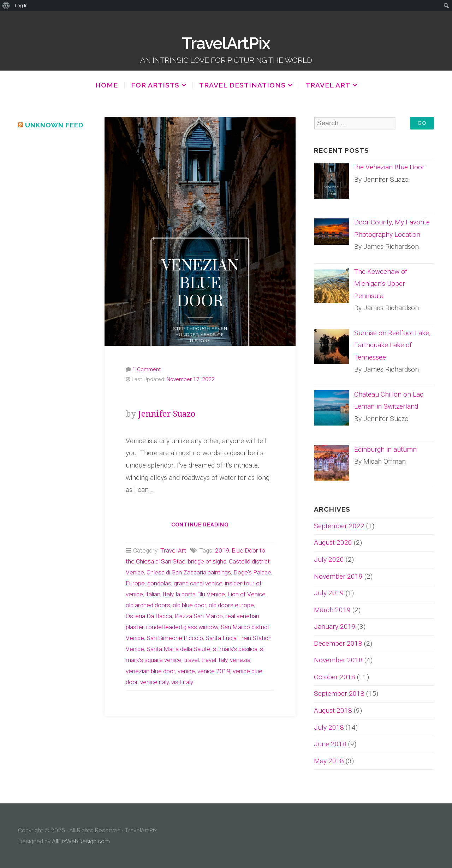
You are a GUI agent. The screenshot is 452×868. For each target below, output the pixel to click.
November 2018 (338, 660)
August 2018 (333, 710)
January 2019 (335, 626)
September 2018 (339, 694)
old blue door (189, 605)
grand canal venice (198, 583)
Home (107, 85)
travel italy (214, 660)
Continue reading (204, 527)
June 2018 (330, 744)
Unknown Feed (54, 125)
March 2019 (332, 610)
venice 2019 (214, 671)
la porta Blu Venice (200, 594)
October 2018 (335, 677)
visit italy (182, 682)
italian (153, 594)
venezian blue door (150, 671)
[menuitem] (6, 6)
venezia (240, 660)
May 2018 (329, 761)
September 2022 (339, 526)
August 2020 (333, 542)
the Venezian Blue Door (200, 396)
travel (191, 660)
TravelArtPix (226, 43)
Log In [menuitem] (21, 5)
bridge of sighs (207, 561)
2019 (222, 550)
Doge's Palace (252, 572)
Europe (135, 583)
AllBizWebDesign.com (81, 841)
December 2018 (338, 643)
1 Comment (147, 369)
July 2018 (329, 727)
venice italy (154, 682)
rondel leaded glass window (182, 627)
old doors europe (231, 605)
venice (186, 671)
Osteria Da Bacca (149, 616)
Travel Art (328, 85)
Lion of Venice (246, 594)
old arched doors (148, 605)
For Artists (155, 85)
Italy (168, 594)
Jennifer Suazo (167, 414)
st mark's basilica (235, 649)
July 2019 (329, 593)
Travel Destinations (242, 85)
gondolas (159, 583)
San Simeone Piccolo (175, 638)
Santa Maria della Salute (179, 649)
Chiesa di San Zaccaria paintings (189, 572)
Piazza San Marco (199, 616)
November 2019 (338, 576)
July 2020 (329, 559)
